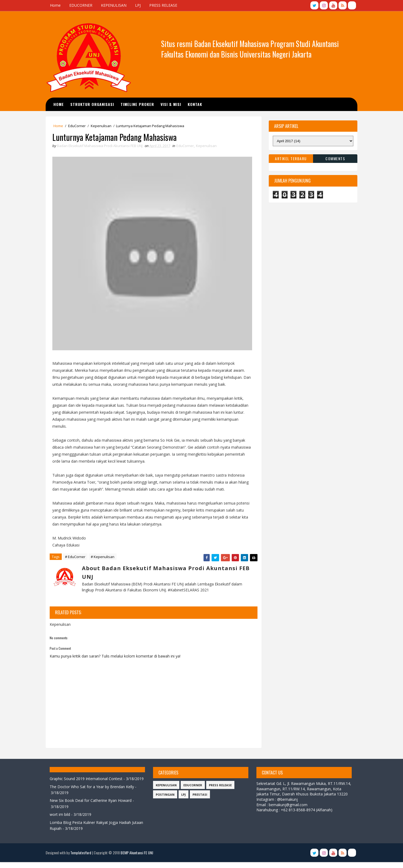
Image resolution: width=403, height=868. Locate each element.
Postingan (165, 794)
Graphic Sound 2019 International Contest (88, 779)
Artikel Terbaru (290, 158)
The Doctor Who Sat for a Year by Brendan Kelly (93, 793)
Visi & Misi (173, 104)
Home (57, 5)
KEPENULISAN (115, 5)
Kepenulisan (103, 126)
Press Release (220, 785)
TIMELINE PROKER (139, 104)
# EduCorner (77, 557)
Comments (334, 158)
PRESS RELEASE (165, 5)
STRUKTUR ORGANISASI (94, 104)
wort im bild (61, 821)
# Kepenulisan (104, 557)
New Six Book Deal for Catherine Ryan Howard (92, 807)
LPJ (139, 5)
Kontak (197, 104)
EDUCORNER (82, 5)
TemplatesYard (82, 858)
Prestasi (200, 794)
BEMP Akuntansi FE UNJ (138, 858)
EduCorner (79, 126)
